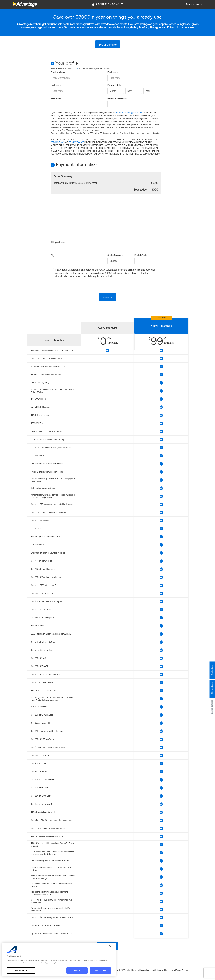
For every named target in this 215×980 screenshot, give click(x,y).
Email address (58, 72)
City (53, 255)
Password (56, 98)
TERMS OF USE (57, 142)
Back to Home (194, 4)
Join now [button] (107, 297)
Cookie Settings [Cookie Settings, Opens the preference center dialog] (21, 970)
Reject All (77, 970)
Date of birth (114, 85)
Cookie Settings (212, 707)
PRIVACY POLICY (76, 142)
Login (76, 68)
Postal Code (141, 255)
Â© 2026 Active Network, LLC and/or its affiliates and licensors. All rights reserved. (154, 970)
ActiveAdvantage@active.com (129, 113)
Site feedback (212, 688)
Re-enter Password (117, 98)
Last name (56, 85)
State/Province (115, 255)
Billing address (58, 242)
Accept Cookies (100, 970)
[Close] (110, 946)
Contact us (212, 670)
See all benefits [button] (108, 45)
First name (113, 72)
